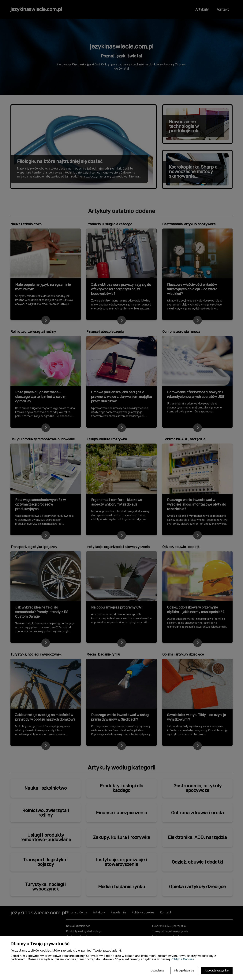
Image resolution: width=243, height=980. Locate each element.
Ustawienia (157, 971)
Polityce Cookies (182, 959)
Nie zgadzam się (184, 971)
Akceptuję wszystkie (217, 971)
